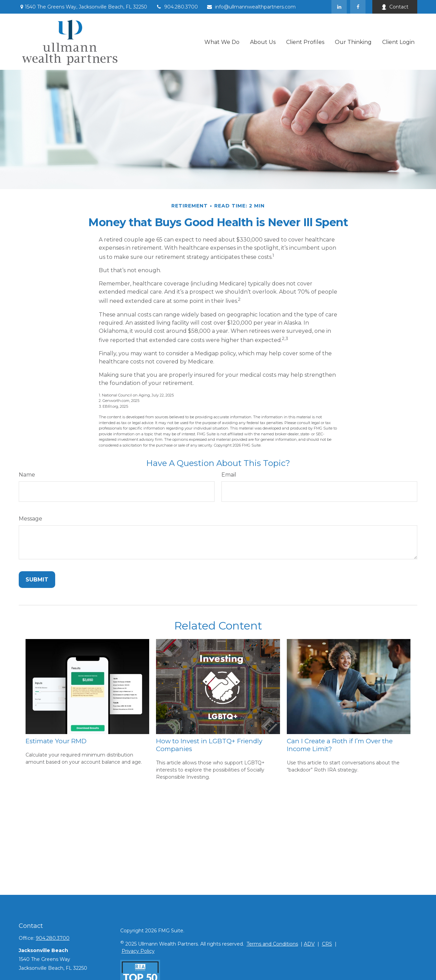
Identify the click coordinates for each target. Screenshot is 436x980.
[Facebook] (358, 7)
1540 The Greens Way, (83, 7)
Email (229, 475)
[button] (222, 42)
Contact (395, 7)
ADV (309, 944)
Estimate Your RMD (56, 741)
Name (27, 475)
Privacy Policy (138, 951)
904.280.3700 (177, 7)
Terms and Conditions (272, 944)
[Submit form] (37, 580)
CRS (327, 944)
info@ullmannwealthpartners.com (251, 7)
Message (30, 519)
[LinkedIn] (339, 7)
